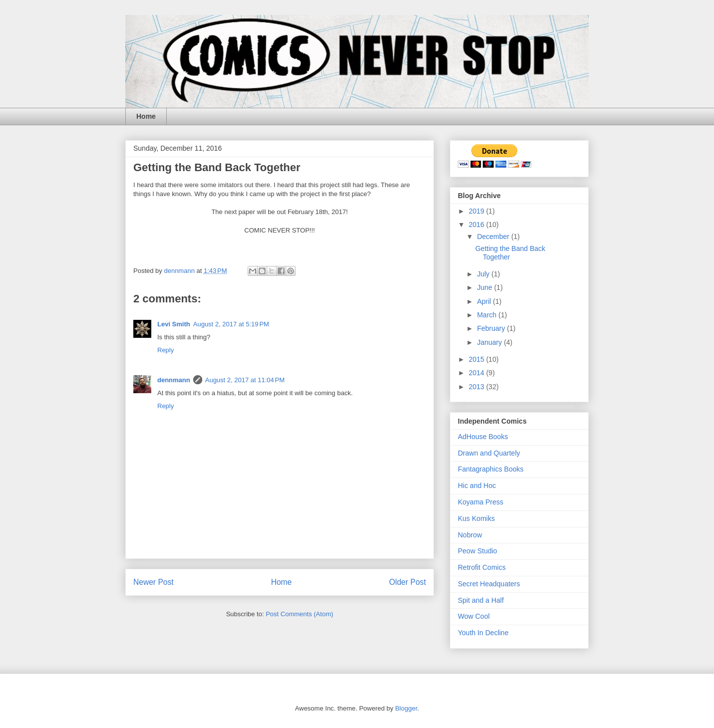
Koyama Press (481, 502)
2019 (478, 211)
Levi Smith (174, 324)
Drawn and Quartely (489, 453)
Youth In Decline (483, 633)
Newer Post (154, 582)
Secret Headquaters (489, 584)
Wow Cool (474, 616)
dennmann (174, 380)
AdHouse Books (483, 437)
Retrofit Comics (482, 567)
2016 (478, 225)
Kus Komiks (476, 518)
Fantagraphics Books (491, 469)
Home (146, 116)
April (485, 301)
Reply (166, 350)
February (492, 328)
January (490, 342)
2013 (478, 387)
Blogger (406, 708)
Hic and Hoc (477, 485)
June (485, 287)
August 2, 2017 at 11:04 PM (245, 380)
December (494, 237)
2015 (478, 359)
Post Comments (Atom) (299, 614)
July (484, 274)
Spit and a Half (481, 600)
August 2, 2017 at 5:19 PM (231, 324)
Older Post (407, 582)
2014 (478, 373)
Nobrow (470, 535)
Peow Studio (478, 551)
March (488, 315)
